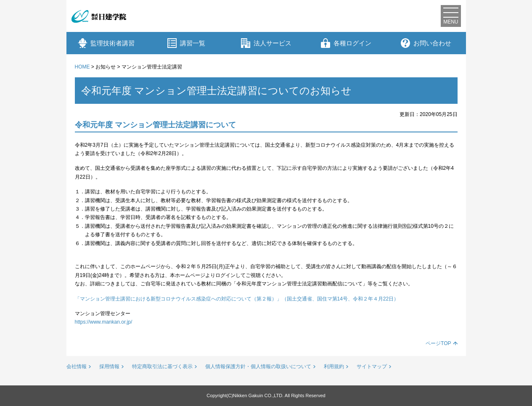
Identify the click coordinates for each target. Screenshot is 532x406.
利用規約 (334, 366)
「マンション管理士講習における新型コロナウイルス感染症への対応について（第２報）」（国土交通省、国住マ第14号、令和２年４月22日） (237, 299)
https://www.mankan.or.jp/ (104, 322)
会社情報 (77, 366)
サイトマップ (372, 366)
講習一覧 (186, 43)
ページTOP (438, 343)
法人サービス (266, 43)
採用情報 (109, 366)
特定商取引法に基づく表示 (162, 366)
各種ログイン (346, 43)
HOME (82, 67)
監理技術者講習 (106, 43)
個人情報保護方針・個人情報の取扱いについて (258, 366)
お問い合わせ (426, 43)
